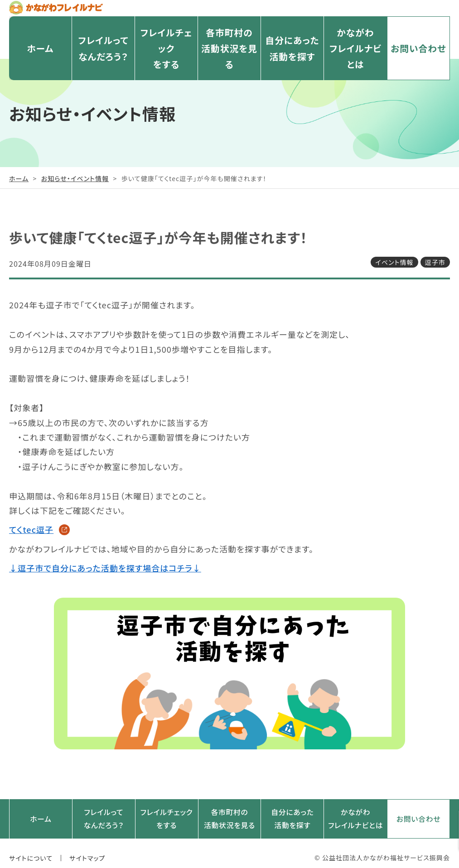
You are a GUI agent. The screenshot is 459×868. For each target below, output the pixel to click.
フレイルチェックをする (166, 56)
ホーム (40, 57)
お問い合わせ (418, 57)
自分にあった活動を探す (292, 56)
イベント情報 (394, 262)
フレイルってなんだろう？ (103, 56)
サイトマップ (87, 849)
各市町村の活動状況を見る (229, 56)
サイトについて (31, 849)
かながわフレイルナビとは (355, 56)
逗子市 (435, 262)
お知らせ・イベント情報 (75, 178)
